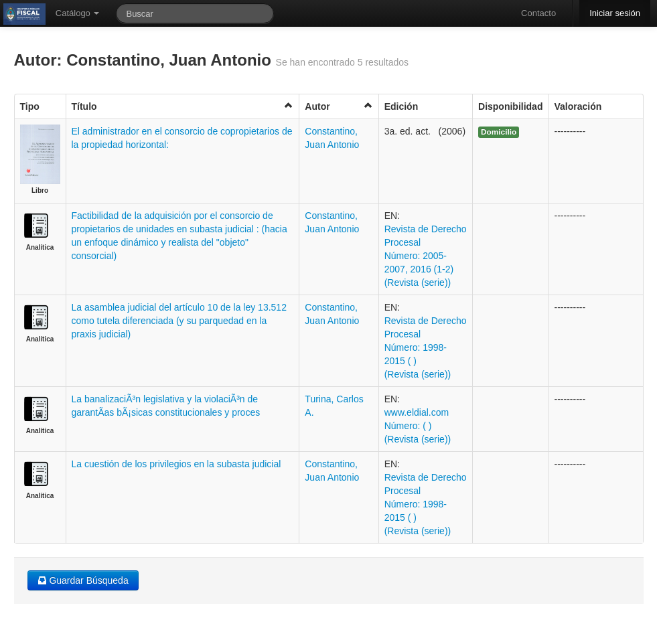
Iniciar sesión (615, 13)
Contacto (538, 13)
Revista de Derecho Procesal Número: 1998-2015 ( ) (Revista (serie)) (426, 347)
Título (183, 106)
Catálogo (78, 13)
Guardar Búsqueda (83, 580)
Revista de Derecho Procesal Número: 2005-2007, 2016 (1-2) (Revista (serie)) (426, 256)
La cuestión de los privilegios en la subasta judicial (176, 464)
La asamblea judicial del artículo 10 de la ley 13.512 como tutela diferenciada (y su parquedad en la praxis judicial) (179, 321)
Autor (339, 106)
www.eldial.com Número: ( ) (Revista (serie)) (418, 426)
